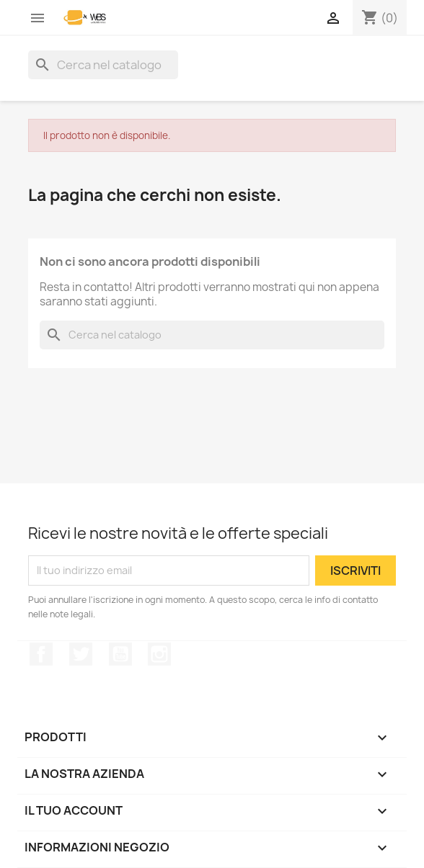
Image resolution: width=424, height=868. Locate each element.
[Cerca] (103, 65)
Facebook (41, 654)
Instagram (159, 654)
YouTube (120, 654)
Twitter (81, 654)
